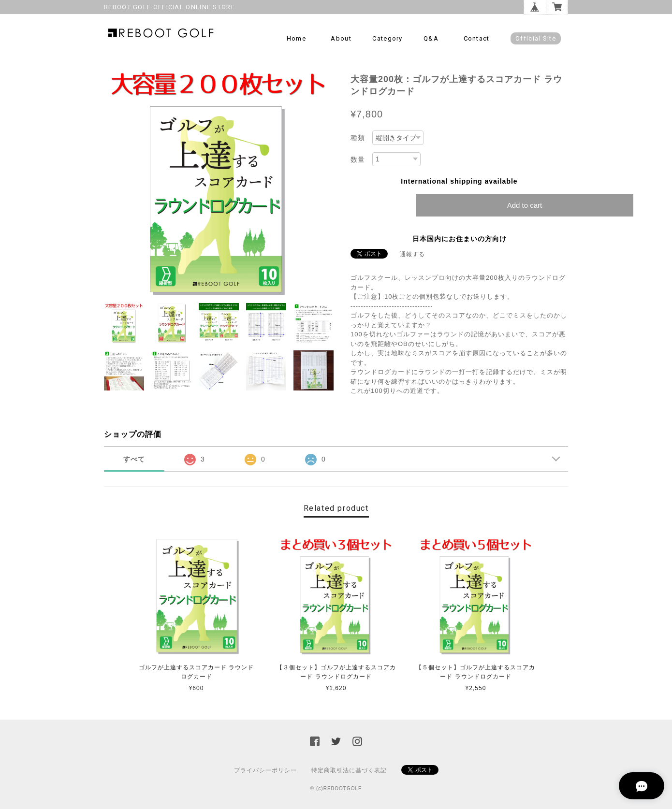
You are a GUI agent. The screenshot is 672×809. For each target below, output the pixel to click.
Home (296, 38)
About (341, 38)
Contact (477, 38)
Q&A (431, 38)
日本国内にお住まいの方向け (460, 239)
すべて (134, 459)
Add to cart (525, 205)
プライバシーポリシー (265, 770)
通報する (412, 254)
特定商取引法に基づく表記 (349, 770)
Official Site (536, 38)
